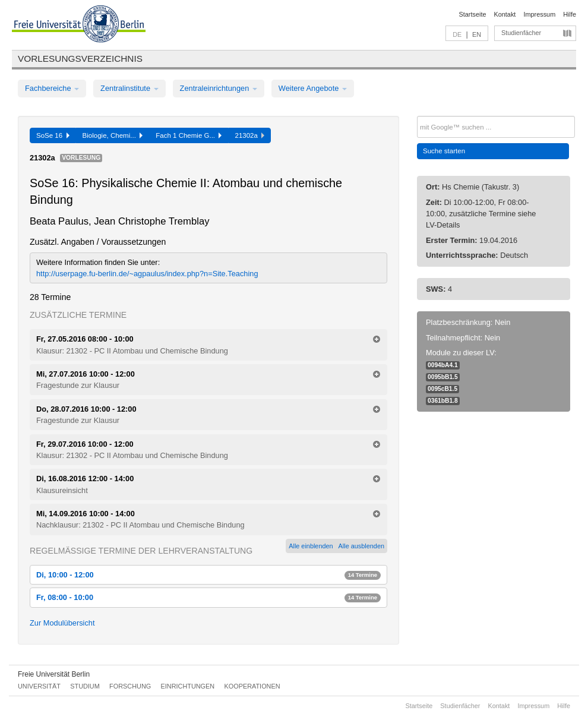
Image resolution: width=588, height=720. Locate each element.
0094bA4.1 (443, 365)
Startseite (473, 14)
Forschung (130, 686)
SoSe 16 (53, 135)
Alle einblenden (311, 546)
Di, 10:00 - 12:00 (208, 575)
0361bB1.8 (443, 401)
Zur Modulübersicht (62, 623)
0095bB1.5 (443, 377)
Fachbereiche (52, 88)
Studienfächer (521, 33)
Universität (39, 686)
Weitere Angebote (313, 88)
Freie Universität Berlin (54, 674)
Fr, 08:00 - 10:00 (208, 597)
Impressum (539, 14)
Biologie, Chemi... (113, 135)
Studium (85, 686)
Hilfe (570, 14)
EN (477, 34)
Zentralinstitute (129, 88)
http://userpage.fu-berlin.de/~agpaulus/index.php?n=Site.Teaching (147, 274)
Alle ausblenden (361, 546)
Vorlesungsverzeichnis (80, 59)
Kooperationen (252, 686)
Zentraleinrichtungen (219, 88)
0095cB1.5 (442, 389)
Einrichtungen (188, 686)
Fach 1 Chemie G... (189, 135)
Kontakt (505, 14)
